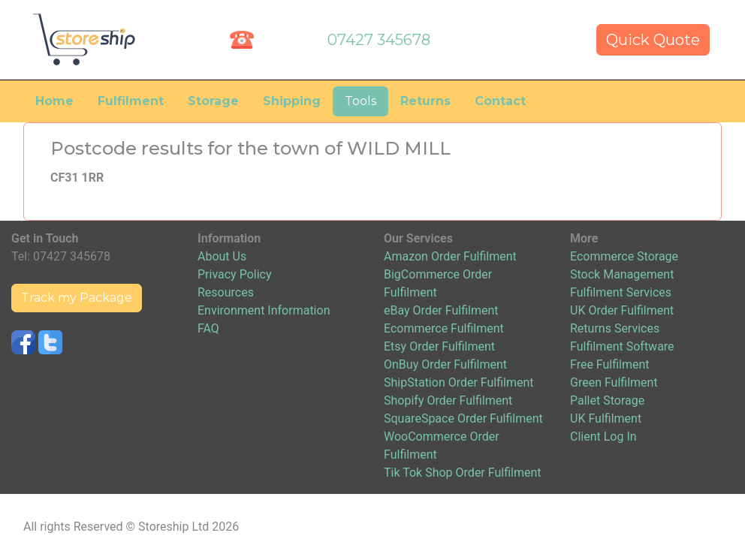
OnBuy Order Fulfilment (445, 364)
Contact (500, 101)
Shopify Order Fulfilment (448, 400)
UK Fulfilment (606, 418)
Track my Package (77, 298)
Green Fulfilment (614, 382)
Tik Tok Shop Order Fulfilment (462, 473)
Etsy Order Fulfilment (439, 346)
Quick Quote (653, 40)
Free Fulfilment (610, 364)
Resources (226, 292)
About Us (222, 256)
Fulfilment (131, 101)
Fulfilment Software (622, 346)
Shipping (292, 101)
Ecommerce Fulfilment (444, 328)
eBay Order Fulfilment (441, 310)
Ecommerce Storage (624, 256)
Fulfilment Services (621, 292)
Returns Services (615, 328)
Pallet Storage (607, 400)
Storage (213, 101)
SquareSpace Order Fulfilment (463, 418)
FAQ (208, 328)
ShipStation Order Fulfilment (459, 382)
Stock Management (622, 274)
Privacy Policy (235, 274)
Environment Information (264, 310)
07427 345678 (379, 40)
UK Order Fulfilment (622, 310)
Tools (360, 101)
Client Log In (603, 437)
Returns (425, 101)
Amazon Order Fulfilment (450, 256)
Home (54, 101)
